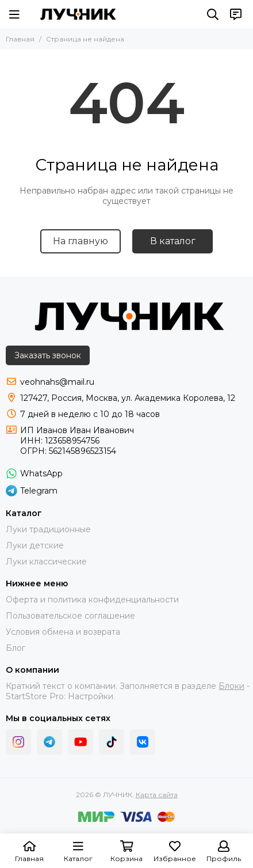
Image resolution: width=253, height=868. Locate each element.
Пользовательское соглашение (70, 616)
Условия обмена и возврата (63, 632)
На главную (80, 241)
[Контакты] (236, 14)
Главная (20, 39)
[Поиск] (213, 14)
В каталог (173, 241)
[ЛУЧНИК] (78, 14)
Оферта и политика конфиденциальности (92, 600)
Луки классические (46, 562)
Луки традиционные (48, 529)
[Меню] (14, 14)
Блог (16, 648)
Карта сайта (157, 795)
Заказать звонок (48, 355)
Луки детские (35, 545)
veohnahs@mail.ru (57, 382)
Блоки (231, 686)
